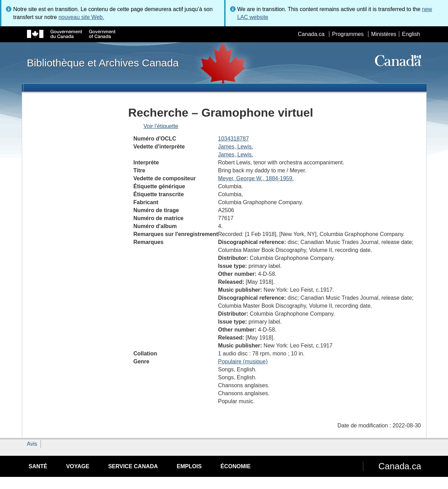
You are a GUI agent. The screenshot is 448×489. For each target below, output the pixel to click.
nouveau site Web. (81, 17)
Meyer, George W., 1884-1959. (256, 178)
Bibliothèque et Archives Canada (103, 63)
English (411, 34)
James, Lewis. (235, 147)
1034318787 (233, 139)
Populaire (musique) (243, 361)
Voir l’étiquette (161, 126)
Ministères (384, 34)
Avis (32, 444)
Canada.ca (311, 34)
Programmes (348, 34)
